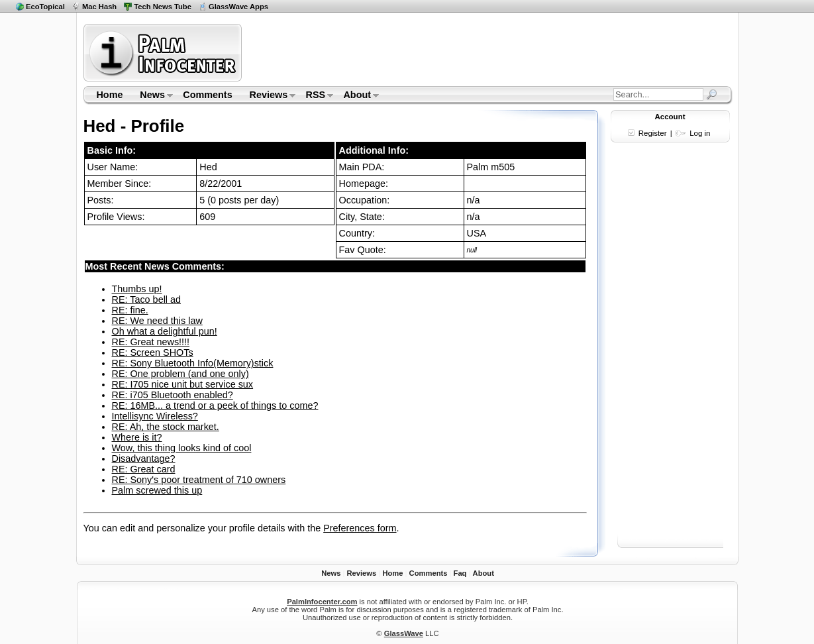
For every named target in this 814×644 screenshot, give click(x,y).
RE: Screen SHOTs (153, 352)
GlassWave (404, 633)
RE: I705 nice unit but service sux (183, 384)
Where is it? (137, 437)
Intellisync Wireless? (155, 416)
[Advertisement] (489, 52)
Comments (207, 95)
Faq (460, 573)
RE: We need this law (157, 321)
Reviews (269, 96)
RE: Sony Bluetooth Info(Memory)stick (193, 363)
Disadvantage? (144, 458)
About (357, 96)
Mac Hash (99, 7)
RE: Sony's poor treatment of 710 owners (199, 480)
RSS (316, 96)
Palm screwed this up (157, 490)
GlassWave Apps (238, 7)
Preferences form (360, 528)
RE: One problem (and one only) (180, 374)
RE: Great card (144, 469)
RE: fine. (130, 310)
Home (109, 95)
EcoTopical (45, 7)
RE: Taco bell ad (147, 299)
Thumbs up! (137, 289)
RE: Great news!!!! (151, 342)
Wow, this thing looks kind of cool (182, 448)
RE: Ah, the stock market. (166, 427)
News (152, 96)
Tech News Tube (163, 7)
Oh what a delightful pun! (165, 331)
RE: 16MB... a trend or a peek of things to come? (215, 405)
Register (653, 133)
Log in (700, 133)
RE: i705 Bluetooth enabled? (173, 395)
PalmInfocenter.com (322, 602)
